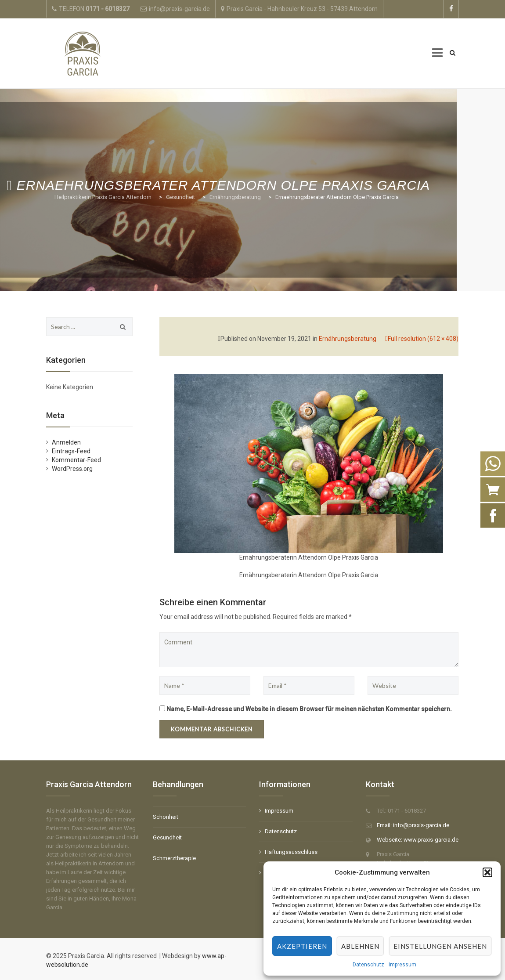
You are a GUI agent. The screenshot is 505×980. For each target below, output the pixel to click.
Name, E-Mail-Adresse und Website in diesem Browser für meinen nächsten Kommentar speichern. (309, 709)
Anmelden (66, 442)
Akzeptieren (302, 946)
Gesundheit (167, 837)
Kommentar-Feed (76, 460)
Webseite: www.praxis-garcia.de (418, 840)
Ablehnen (360, 946)
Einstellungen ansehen (440, 946)
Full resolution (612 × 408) (423, 339)
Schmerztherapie (174, 858)
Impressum (402, 965)
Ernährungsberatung (348, 339)
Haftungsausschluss (291, 852)
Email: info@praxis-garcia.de (413, 825)
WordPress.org (72, 469)
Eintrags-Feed (71, 451)
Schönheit (166, 817)
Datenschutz (368, 965)
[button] (487, 872)
